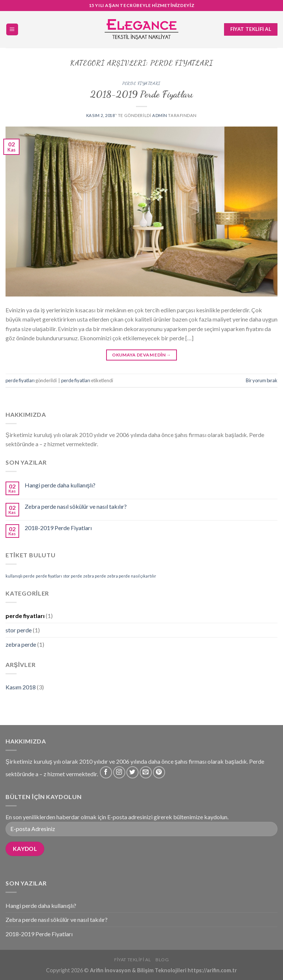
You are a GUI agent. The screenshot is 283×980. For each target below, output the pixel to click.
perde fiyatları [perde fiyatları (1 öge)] (49, 576)
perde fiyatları (141, 83)
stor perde (19, 630)
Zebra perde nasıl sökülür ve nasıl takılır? (76, 506)
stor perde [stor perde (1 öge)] (73, 576)
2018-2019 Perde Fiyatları (141, 94)
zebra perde (21, 644)
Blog (162, 960)
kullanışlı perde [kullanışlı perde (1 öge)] (20, 576)
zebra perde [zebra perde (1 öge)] (95, 576)
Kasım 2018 (21, 687)
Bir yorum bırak (262, 380)
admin (160, 115)
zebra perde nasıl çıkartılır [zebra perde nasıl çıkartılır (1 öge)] (132, 576)
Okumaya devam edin (141, 355)
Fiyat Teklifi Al (133, 960)
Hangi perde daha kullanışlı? (60, 485)
